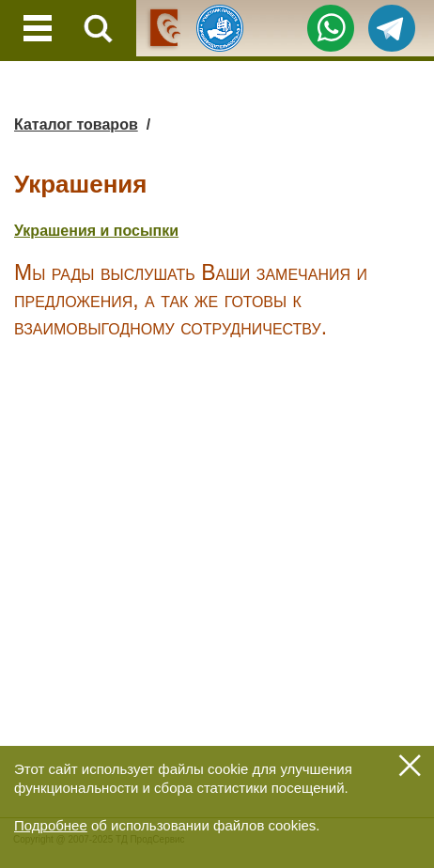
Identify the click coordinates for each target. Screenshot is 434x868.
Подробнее (51, 825)
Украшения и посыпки (96, 231)
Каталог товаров (76, 124)
